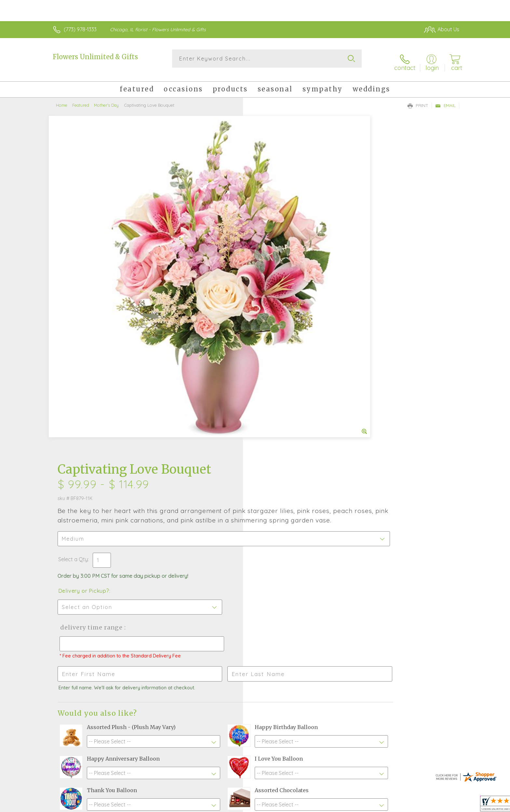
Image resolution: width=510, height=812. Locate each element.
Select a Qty (270, 224)
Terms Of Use (317, 805)
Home (62, 99)
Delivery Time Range (288, 293)
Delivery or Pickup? (281, 256)
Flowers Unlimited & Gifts (95, 57)
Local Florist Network (402, 805)
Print (418, 100)
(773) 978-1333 (80, 29)
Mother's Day (106, 99)
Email (445, 100)
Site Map (442, 805)
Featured (81, 99)
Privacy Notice (355, 805)
